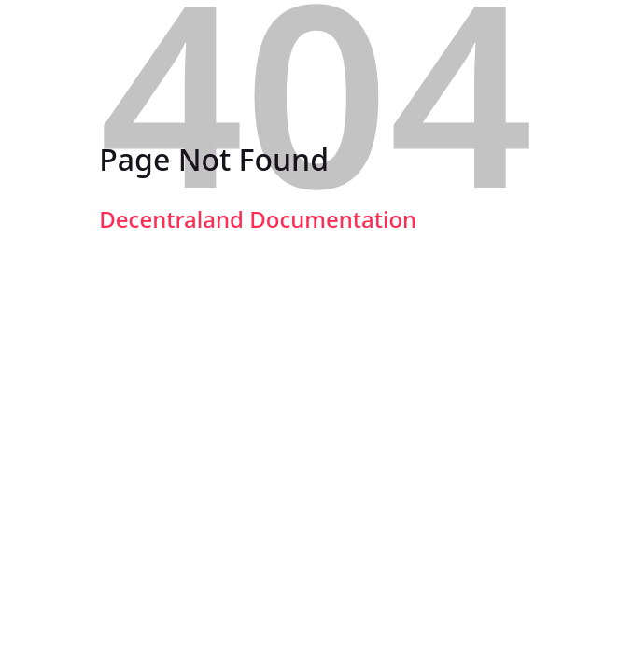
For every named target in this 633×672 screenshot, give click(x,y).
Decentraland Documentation (258, 219)
